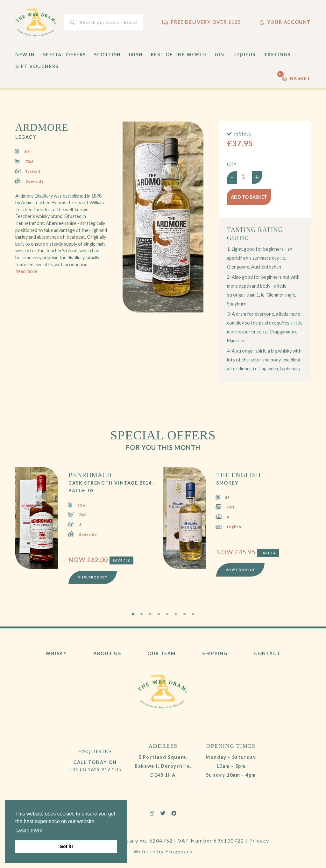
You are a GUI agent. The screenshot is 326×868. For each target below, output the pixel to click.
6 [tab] (176, 614)
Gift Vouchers (37, 66)
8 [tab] (193, 614)
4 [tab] (159, 614)
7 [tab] (184, 614)
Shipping (215, 653)
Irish (136, 55)
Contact (267, 653)
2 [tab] (142, 614)
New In (25, 55)
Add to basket (249, 197)
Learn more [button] (29, 830)
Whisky (56, 653)
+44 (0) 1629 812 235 (95, 770)
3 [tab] (150, 614)
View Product (93, 577)
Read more (26, 271)
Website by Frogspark (163, 851)
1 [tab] (133, 614)
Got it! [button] (66, 846)
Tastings (277, 55)
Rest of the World (179, 55)
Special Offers (64, 55)
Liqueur (244, 55)
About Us (107, 653)
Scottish (107, 55)
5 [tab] (167, 614)
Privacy (259, 840)
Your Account (285, 22)
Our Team (162, 653)
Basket (296, 77)
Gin (220, 55)
